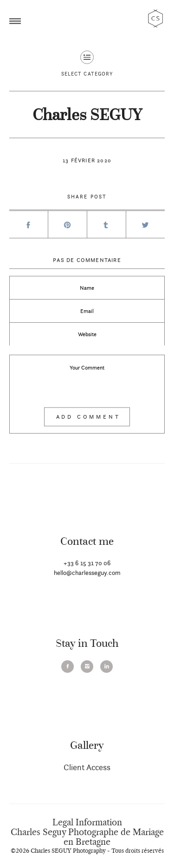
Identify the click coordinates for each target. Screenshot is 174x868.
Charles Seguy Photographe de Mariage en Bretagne (87, 837)
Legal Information (87, 823)
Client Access (87, 767)
